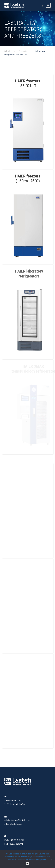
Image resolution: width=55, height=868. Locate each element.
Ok (27, 864)
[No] (51, 859)
